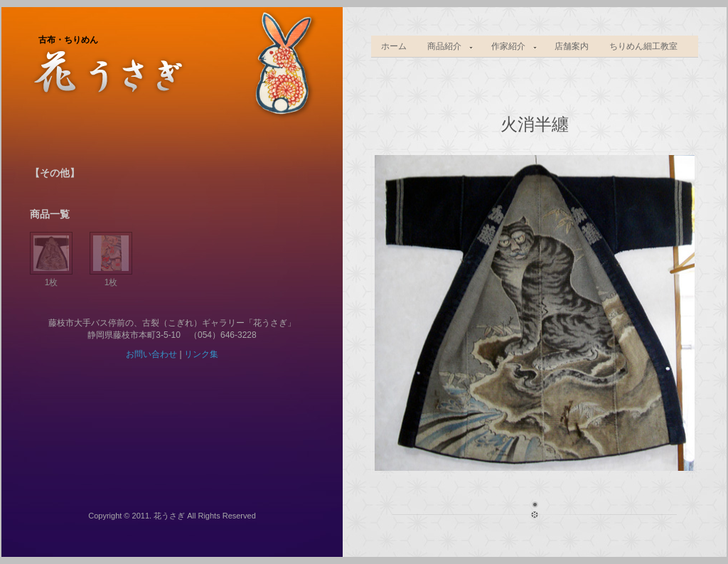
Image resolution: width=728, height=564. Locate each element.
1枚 (51, 277)
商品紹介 (446, 47)
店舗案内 (572, 46)
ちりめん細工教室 (643, 46)
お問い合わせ (151, 354)
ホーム (394, 46)
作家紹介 (509, 47)
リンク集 (201, 354)
